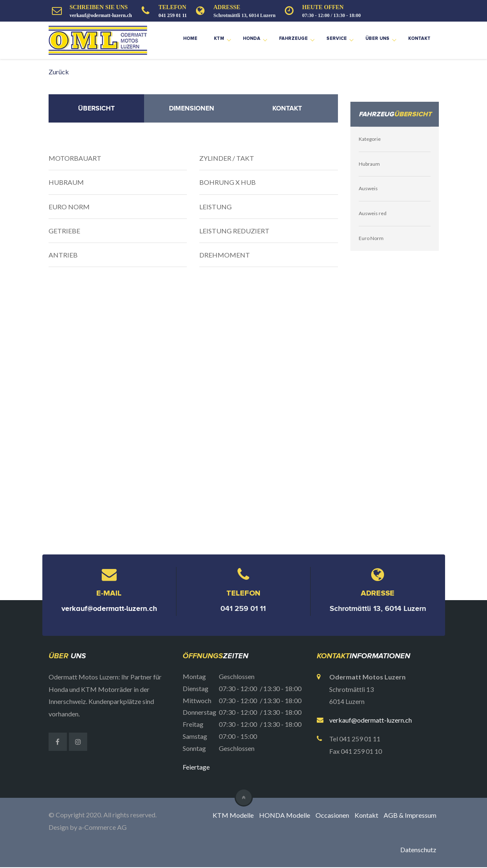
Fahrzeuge (293, 38)
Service (336, 38)
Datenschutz (418, 850)
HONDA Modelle (285, 815)
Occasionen (332, 815)
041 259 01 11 (173, 15)
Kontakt (419, 38)
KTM (219, 38)
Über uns (377, 38)
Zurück (59, 72)
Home (190, 38)
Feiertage (196, 767)
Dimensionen (192, 108)
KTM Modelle (233, 815)
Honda (252, 38)
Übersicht (96, 108)
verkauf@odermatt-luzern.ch (101, 15)
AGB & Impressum (410, 815)
